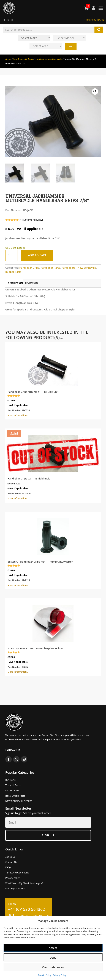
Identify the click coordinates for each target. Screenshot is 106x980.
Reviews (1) (32, 283)
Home (8, 59)
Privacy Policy (60, 975)
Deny (53, 958)
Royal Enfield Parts (15, 796)
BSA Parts (10, 780)
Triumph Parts (13, 785)
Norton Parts (12, 791)
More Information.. (53, 380)
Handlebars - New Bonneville (48, 59)
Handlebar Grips (29, 268)
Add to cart (37, 255)
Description (15, 283)
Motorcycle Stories (15, 889)
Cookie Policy (45, 975)
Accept (53, 948)
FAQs (8, 867)
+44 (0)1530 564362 (94, 20)
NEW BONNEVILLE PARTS (19, 801)
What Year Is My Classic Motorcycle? (24, 883)
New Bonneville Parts (23, 59)
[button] (95, 92)
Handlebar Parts (50, 268)
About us (10, 857)
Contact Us (11, 862)
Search (71, 47)
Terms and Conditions (17, 873)
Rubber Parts (13, 272)
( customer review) (31, 220)
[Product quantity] (12, 255)
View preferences (53, 967)
